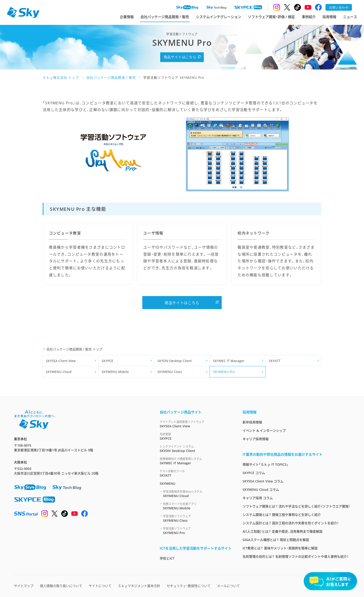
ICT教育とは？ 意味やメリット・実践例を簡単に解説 (280, 548)
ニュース (350, 17)
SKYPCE (107, 361)
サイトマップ (24, 586)
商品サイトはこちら (180, 57)
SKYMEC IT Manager (229, 361)
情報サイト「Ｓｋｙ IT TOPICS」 (265, 464)
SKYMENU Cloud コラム (261, 490)
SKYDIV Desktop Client (175, 361)
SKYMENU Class (170, 372)
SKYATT (275, 361)
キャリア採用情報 (256, 439)
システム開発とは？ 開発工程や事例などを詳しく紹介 (282, 515)
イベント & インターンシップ (264, 430)
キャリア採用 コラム (258, 498)
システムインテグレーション (219, 17)
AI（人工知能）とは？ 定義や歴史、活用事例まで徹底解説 (283, 531)
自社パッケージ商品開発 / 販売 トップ (74, 349)
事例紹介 (309, 17)
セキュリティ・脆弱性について (189, 586)
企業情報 (127, 17)
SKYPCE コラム (254, 473)
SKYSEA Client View (61, 361)
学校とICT (167, 558)
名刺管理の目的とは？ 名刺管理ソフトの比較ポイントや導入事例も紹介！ (296, 556)
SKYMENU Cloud (59, 372)
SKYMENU (167, 483)
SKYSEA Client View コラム (263, 481)
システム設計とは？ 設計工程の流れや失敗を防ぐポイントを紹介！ (291, 523)
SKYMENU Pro (224, 372)
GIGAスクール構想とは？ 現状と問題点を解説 (276, 540)
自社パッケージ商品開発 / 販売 (165, 17)
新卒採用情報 (252, 422)
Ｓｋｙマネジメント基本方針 (139, 586)
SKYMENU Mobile (115, 372)
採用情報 (329, 17)
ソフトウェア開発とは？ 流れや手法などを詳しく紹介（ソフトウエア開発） (296, 506)
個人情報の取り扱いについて (61, 586)
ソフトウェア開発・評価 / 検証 (271, 17)
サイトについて (100, 586)
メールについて (228, 586)
